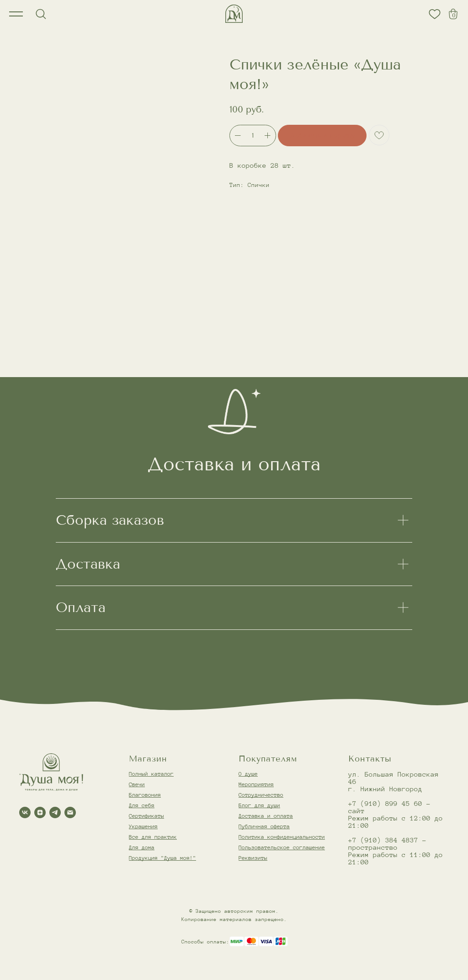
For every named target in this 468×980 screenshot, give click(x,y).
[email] (70, 812)
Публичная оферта (264, 826)
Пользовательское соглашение (282, 847)
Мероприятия (256, 784)
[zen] (40, 812)
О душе (248, 774)
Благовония (145, 795)
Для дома (142, 847)
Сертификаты (146, 816)
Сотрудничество (261, 795)
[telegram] (55, 812)
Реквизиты (253, 858)
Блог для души (259, 805)
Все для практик (153, 837)
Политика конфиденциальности (282, 837)
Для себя (142, 805)
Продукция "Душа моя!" (162, 858)
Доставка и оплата (266, 816)
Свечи (137, 784)
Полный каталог (151, 774)
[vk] (25, 812)
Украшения (143, 826)
